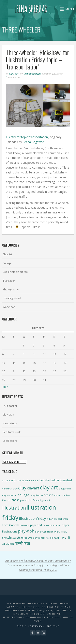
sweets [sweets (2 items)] (16, 537)
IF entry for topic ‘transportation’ (27, 137)
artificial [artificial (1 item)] (20, 481)
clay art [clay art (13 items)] (49, 487)
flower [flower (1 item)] (6, 500)
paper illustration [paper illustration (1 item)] (52, 525)
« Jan (5, 387)
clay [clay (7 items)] (22, 488)
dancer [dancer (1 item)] (39, 495)
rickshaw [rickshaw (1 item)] (52, 532)
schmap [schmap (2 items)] (62, 531)
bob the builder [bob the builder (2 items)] (49, 480)
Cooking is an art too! (16, 272)
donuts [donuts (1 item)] (58, 495)
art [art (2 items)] (13, 480)
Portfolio (35, 626)
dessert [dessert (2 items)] (49, 495)
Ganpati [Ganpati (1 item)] (37, 500)
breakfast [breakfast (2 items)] (66, 480)
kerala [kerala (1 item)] (65, 519)
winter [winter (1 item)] (11, 544)
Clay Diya (8, 415)
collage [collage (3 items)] (24, 495)
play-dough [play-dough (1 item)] (41, 532)
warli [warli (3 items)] (57, 537)
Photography (11, 289)
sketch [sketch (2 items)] (6, 537)
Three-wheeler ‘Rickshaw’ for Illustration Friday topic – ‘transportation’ (37, 59)
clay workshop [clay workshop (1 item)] (10, 495)
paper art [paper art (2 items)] (36, 525)
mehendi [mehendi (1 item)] (25, 525)
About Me (53, 626)
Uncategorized (12, 298)
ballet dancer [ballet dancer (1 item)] (32, 481)
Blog (20, 626)
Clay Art (14, 74)
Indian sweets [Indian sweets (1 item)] (54, 519)
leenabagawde (32, 74)
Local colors (10, 441)
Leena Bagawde (33, 142)
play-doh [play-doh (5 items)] (26, 531)
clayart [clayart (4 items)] (33, 488)
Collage (7, 263)
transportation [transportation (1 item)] (45, 538)
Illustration (9, 281)
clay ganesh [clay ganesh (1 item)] (65, 489)
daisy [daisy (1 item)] (32, 495)
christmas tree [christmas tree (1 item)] (10, 489)
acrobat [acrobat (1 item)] (6, 481)
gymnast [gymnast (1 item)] (46, 500)
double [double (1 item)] (66, 495)
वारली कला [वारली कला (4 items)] (22, 543)
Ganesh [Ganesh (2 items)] (14, 500)
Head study (10, 423)
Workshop (9, 307)
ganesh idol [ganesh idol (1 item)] (26, 500)
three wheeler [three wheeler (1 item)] (29, 538)
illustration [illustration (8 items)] (14, 508)
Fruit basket (10, 406)
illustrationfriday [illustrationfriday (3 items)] (32, 518)
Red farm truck (12, 432)
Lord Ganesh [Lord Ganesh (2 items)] (11, 525)
